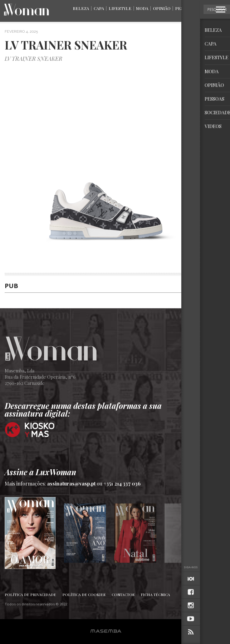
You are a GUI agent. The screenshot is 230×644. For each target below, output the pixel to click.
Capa (99, 8)
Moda (142, 8)
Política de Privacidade (30, 594)
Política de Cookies (84, 594)
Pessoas (184, 8)
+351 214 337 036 (122, 483)
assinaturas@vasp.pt (71, 483)
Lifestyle (120, 8)
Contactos (123, 594)
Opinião (162, 8)
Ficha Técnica (155, 594)
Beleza (81, 8)
